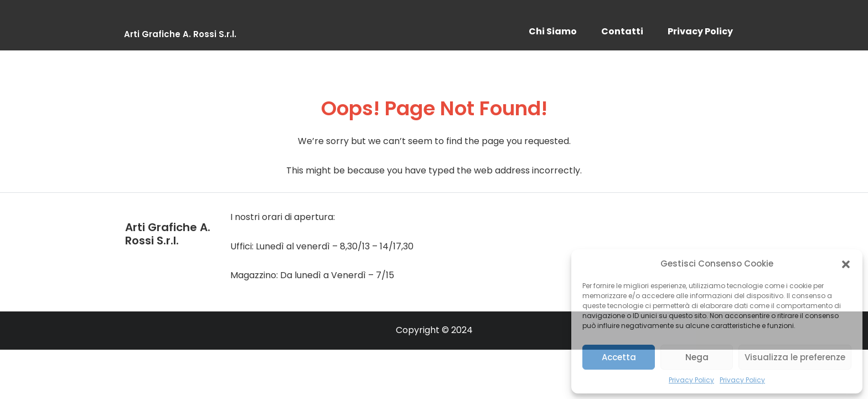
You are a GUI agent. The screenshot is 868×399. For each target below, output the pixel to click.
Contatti (622, 31)
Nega (697, 357)
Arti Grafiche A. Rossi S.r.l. (180, 34)
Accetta (619, 357)
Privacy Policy (691, 380)
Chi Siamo (553, 31)
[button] (846, 264)
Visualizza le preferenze (795, 357)
